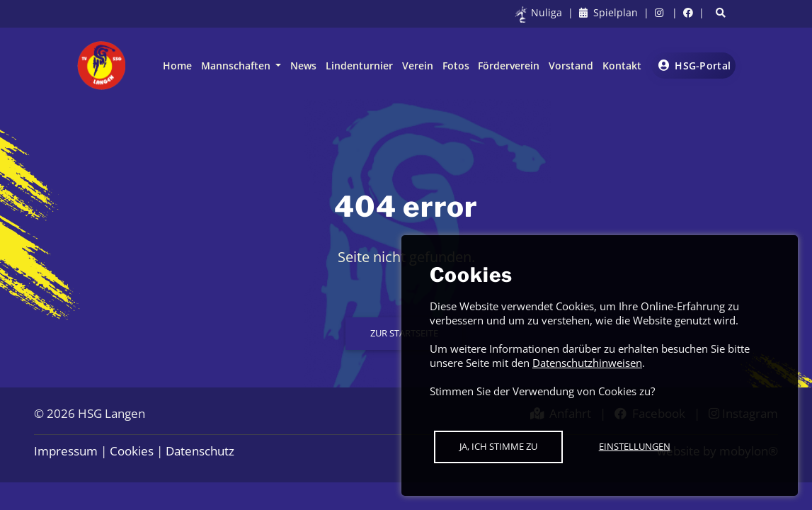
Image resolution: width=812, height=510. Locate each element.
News (303, 66)
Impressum (66, 451)
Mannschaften (237, 66)
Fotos (456, 66)
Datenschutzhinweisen (587, 363)
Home (177, 66)
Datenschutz (200, 451)
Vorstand (571, 66)
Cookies (132, 451)
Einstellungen (635, 446)
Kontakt (622, 66)
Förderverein (509, 66)
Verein (418, 66)
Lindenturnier (359, 66)
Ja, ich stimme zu (498, 446)
